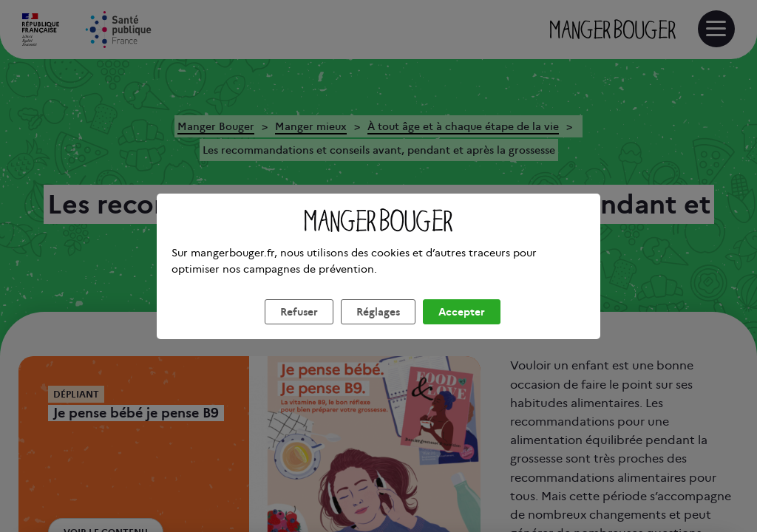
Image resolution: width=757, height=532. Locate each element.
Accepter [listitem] (462, 330)
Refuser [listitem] (299, 330)
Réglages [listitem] (378, 330)
